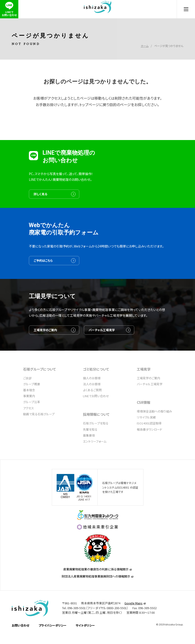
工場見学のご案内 (49, 350)
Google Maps (133, 625)
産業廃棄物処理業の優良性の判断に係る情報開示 (96, 590)
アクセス (29, 420)
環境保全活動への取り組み (154, 424)
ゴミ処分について (96, 381)
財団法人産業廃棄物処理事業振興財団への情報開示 (96, 597)
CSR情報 (144, 415)
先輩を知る (90, 442)
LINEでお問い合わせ (96, 408)
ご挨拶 (27, 390)
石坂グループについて (40, 381)
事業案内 (29, 408)
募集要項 (89, 448)
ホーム (145, 39)
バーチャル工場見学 (105, 350)
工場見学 (144, 381)
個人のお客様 (92, 390)
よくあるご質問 (92, 402)
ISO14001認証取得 (149, 436)
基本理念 (29, 402)
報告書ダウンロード (150, 442)
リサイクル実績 (146, 430)
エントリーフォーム (95, 454)
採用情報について (96, 427)
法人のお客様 (92, 396)
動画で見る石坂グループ (39, 426)
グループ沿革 (32, 414)
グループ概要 (32, 396)
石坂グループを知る (96, 436)
